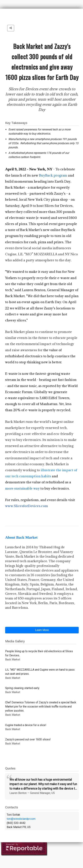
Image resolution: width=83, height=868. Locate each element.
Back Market (15, 187)
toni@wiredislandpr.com (21, 819)
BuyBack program (53, 175)
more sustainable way (22, 488)
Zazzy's (60, 193)
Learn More (42, 630)
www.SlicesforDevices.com (27, 506)
